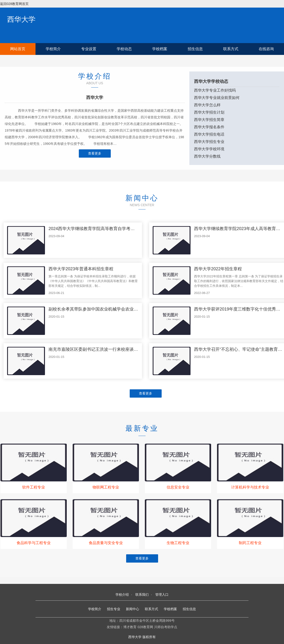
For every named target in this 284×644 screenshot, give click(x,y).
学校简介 (53, 49)
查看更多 (95, 153)
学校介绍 (122, 595)
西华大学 (21, 19)
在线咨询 (266, 49)
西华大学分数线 (207, 156)
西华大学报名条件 (209, 127)
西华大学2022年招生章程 (218, 269)
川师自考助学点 (166, 627)
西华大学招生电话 (209, 134)
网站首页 (18, 49)
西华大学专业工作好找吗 (215, 90)
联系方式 (231, 49)
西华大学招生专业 (209, 142)
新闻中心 (133, 609)
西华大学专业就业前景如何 (217, 98)
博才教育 (130, 627)
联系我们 (142, 595)
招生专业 (114, 609)
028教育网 (145, 627)
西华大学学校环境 (209, 149)
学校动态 (124, 49)
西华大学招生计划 (209, 112)
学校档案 (160, 49)
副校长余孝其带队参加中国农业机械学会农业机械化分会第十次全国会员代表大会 (125, 309)
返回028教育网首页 (14, 4)
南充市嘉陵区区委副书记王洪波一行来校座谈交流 (95, 349)
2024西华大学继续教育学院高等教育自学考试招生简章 (100, 229)
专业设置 (89, 49)
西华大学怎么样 (207, 105)
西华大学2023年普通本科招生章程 (81, 269)
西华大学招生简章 (209, 120)
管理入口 (162, 595)
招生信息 (195, 49)
